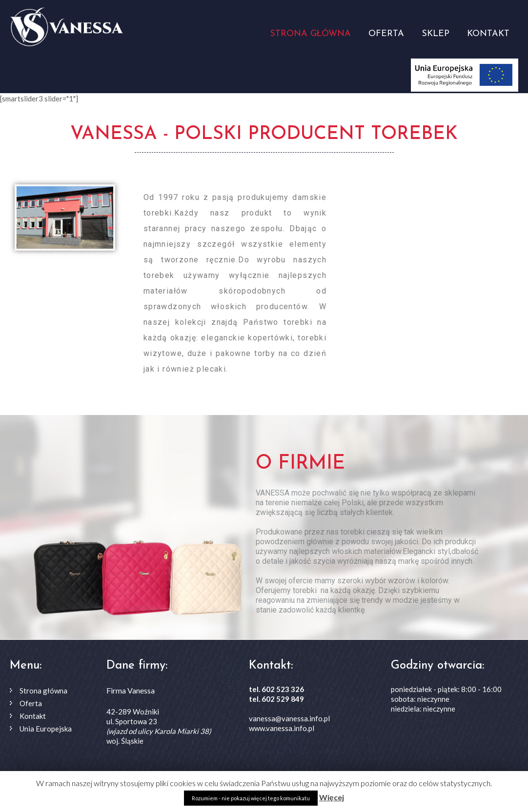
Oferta (386, 34)
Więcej (332, 797)
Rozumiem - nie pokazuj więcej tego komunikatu (251, 798)
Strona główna (310, 34)
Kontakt (488, 34)
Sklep (436, 34)
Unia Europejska (46, 729)
